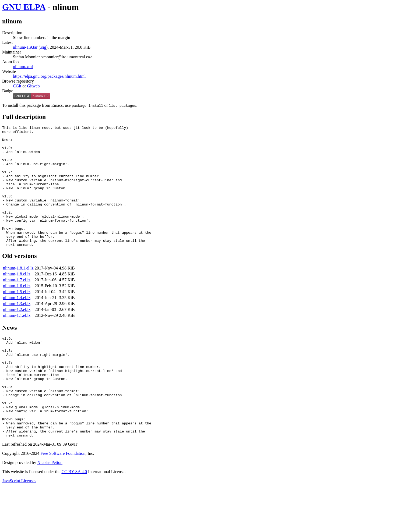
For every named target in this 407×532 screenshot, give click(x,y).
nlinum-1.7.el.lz (17, 304)
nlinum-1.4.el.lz (17, 322)
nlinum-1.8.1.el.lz (18, 292)
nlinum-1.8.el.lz (17, 298)
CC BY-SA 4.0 (74, 516)
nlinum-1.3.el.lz (17, 328)
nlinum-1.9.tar (25, 47)
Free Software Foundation (63, 498)
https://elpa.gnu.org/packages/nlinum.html (49, 76)
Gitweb (33, 86)
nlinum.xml (23, 67)
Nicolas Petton (50, 507)
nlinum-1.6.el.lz (17, 310)
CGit (17, 86)
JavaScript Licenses (19, 525)
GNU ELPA (24, 7)
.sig (43, 47)
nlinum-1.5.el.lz (17, 316)
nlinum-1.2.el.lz (17, 334)
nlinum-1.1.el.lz (17, 340)
